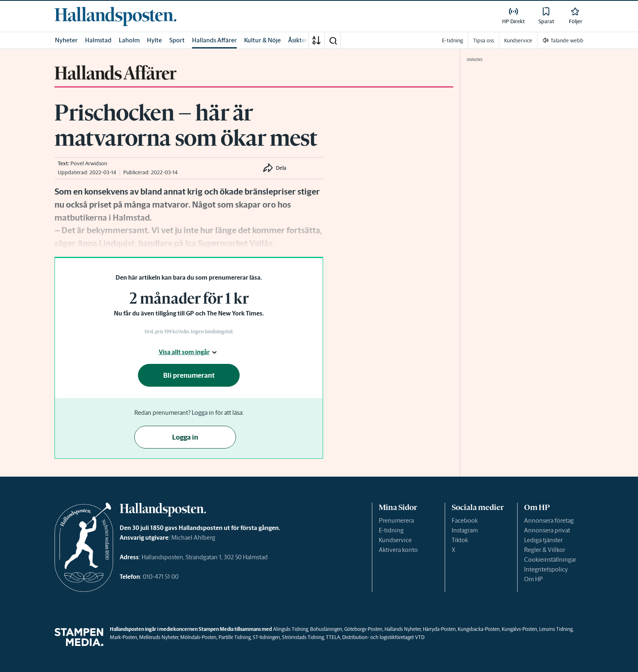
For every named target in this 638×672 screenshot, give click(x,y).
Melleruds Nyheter (159, 637)
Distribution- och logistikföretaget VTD (383, 637)
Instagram (465, 530)
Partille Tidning (235, 637)
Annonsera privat (547, 530)
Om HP (533, 579)
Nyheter (66, 40)
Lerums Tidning (556, 629)
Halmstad (98, 40)
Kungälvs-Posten (519, 629)
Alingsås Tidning (291, 629)
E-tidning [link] (452, 40)
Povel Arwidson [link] (89, 163)
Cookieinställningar (550, 559)
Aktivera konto (398, 550)
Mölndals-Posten (198, 637)
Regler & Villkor (545, 550)
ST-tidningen (266, 637)
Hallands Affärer (214, 40)
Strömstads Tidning (303, 637)
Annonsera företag (549, 520)
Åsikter (298, 40)
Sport (177, 40)
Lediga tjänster (543, 540)
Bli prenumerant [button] (189, 375)
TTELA (333, 637)
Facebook (465, 520)
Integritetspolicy (546, 569)
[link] (116, 16)
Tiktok (460, 540)
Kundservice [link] (518, 40)
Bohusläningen (326, 629)
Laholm (129, 40)
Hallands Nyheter (403, 629)
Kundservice (395, 540)
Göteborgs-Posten (363, 629)
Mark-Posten (123, 637)
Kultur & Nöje (262, 40)
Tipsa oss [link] (484, 40)
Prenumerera (396, 520)
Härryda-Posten (439, 629)
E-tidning (391, 530)
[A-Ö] (317, 40)
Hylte (154, 40)
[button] (333, 40)
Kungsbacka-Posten (479, 629)
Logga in (185, 437)
